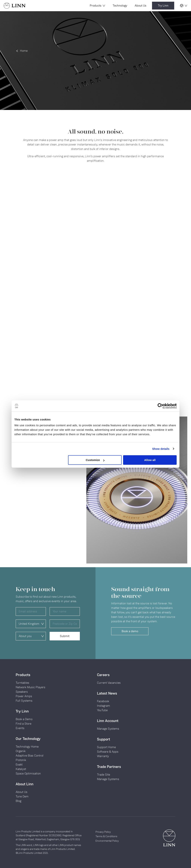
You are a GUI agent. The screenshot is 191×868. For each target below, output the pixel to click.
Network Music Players (30, 687)
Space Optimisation (28, 773)
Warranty (103, 756)
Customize (95, 460)
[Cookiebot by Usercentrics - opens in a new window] (160, 406)
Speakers (22, 692)
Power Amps (24, 696)
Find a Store (24, 724)
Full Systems (24, 701)
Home (24, 51)
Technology (120, 6)
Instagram (104, 706)
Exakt (19, 764)
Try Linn (163, 6)
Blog (18, 801)
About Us (141, 6)
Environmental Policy (107, 841)
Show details (161, 449)
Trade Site (104, 775)
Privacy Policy (103, 832)
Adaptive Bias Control (30, 756)
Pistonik (21, 760)
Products (97, 6)
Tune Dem (22, 796)
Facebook (103, 701)
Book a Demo (24, 719)
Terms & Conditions (106, 836)
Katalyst (21, 769)
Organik (21, 751)
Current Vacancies (109, 683)
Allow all (150, 460)
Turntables (22, 683)
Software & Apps (108, 752)
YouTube (102, 710)
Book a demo (130, 631)
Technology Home (27, 747)
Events (20, 728)
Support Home (106, 747)
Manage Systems (108, 729)
